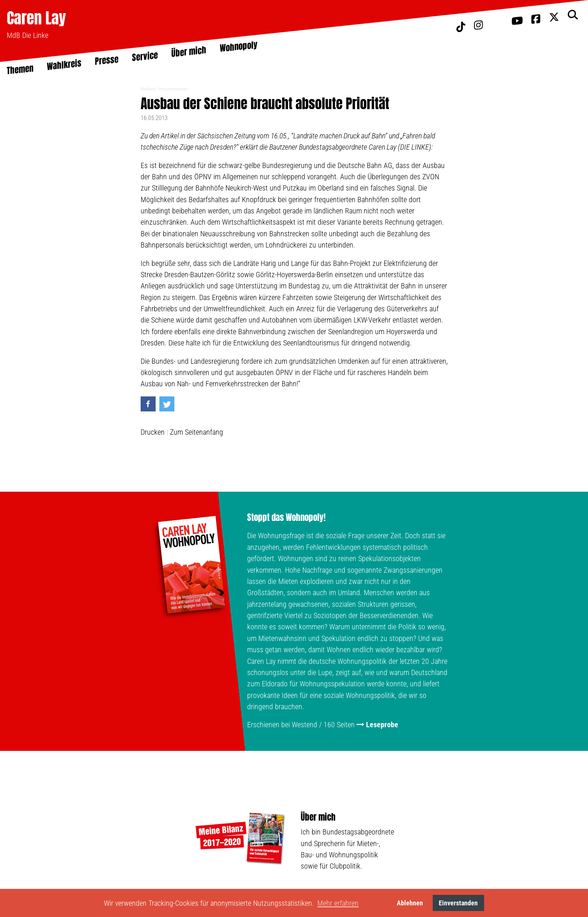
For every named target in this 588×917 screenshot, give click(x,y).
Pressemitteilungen (173, 89)
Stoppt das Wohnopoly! (286, 518)
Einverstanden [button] (458, 903)
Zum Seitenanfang (196, 432)
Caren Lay (36, 18)
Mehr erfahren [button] (338, 903)
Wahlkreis (148, 89)
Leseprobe (382, 725)
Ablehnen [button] (410, 903)
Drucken (153, 432)
